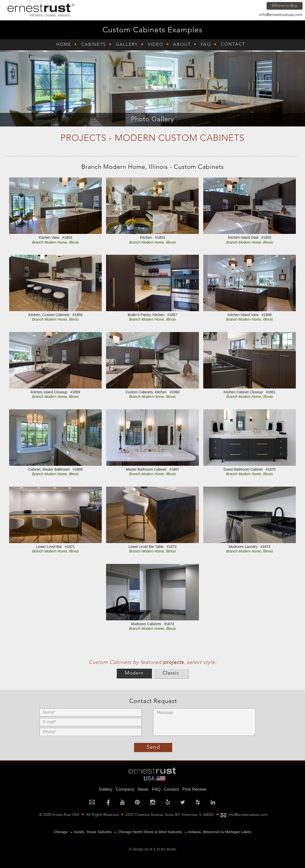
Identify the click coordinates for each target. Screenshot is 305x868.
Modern (134, 673)
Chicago (61, 832)
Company (125, 789)
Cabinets (93, 45)
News (143, 789)
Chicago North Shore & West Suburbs (150, 832)
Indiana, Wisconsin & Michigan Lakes (220, 832)
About (182, 45)
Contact (233, 44)
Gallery (127, 45)
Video (156, 45)
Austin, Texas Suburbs (93, 832)
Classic (171, 673)
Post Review (194, 789)
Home (64, 45)
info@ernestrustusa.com (281, 15)
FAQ (206, 45)
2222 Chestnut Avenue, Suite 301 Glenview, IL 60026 (169, 815)
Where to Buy (285, 6)
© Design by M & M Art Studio (152, 849)
